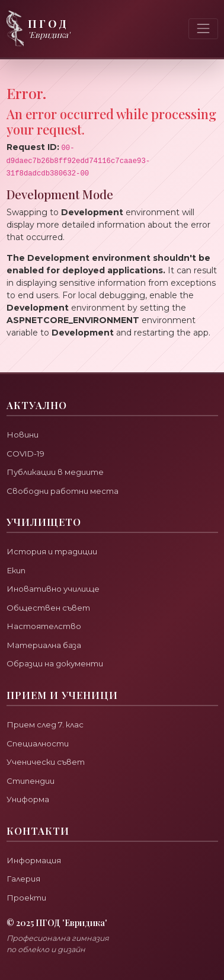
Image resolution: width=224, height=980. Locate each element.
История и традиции (52, 551)
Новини (23, 435)
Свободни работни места (63, 491)
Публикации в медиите (55, 472)
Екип (16, 570)
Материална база (44, 645)
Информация (34, 860)
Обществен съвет (48, 608)
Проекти (26, 898)
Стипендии (31, 781)
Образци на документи (55, 663)
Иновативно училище (53, 589)
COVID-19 (25, 454)
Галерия (23, 879)
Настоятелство (44, 626)
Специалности (38, 743)
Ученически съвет (46, 762)
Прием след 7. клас (45, 724)
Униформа (28, 799)
